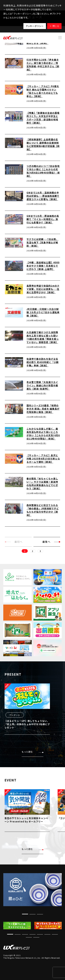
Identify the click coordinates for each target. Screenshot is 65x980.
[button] (25, 914)
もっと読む (32, 752)
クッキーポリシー (35, 26)
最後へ (51, 542)
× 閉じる (54, 26)
